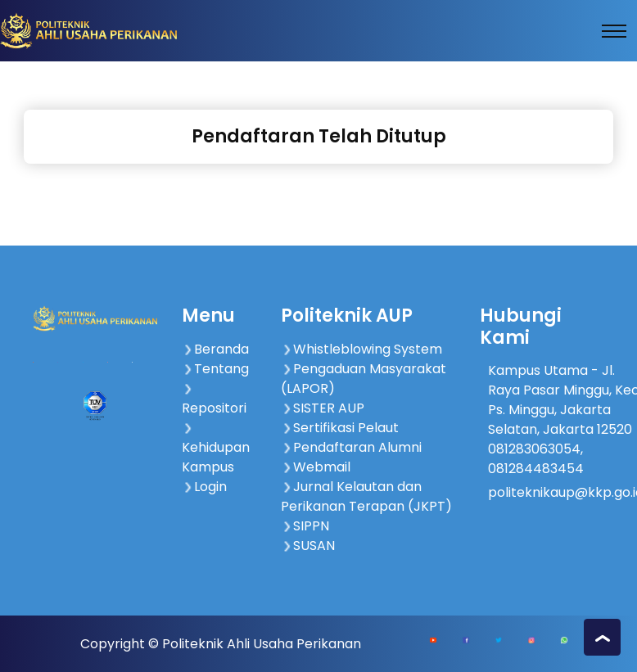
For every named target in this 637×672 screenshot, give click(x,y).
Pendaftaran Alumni (351, 447)
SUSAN (308, 546)
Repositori (214, 400)
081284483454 (536, 469)
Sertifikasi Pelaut (340, 428)
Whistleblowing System (361, 349)
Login (204, 487)
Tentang (215, 369)
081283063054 (534, 449)
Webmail (316, 467)
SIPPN (305, 526)
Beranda (215, 349)
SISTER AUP (323, 408)
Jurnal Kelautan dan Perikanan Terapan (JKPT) (366, 496)
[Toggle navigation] (614, 31)
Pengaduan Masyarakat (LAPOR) (364, 379)
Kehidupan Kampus (216, 449)
